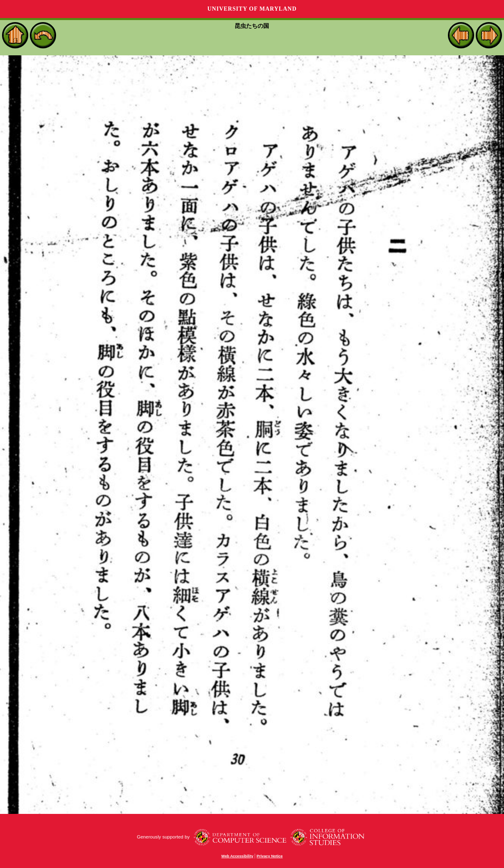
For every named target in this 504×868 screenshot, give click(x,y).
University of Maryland (252, 9)
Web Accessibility (237, 856)
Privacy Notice (270, 856)
